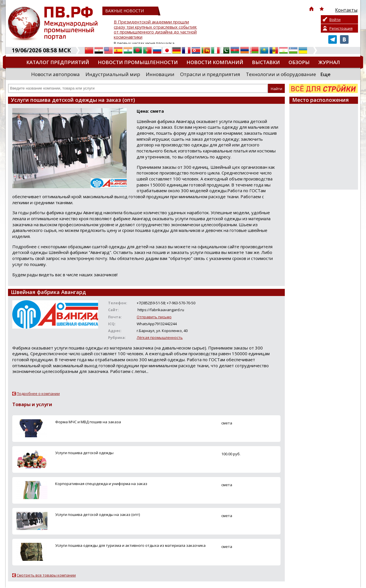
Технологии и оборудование (281, 74)
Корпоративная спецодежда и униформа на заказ (101, 484)
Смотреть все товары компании (46, 575)
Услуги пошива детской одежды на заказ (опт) (98, 514)
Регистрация (341, 28)
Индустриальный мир (113, 74)
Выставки (266, 62)
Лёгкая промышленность (160, 337)
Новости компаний (215, 62)
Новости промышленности (138, 62)
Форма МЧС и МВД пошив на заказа (88, 422)
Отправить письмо (154, 317)
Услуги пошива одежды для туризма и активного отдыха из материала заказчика (130, 545)
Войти (335, 19)
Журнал (329, 62)
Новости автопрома (55, 74)
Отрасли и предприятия (210, 74)
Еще (325, 74)
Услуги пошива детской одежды (84, 453)
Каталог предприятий (58, 62)
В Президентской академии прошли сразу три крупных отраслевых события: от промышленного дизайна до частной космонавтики (155, 30)
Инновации (160, 74)
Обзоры (299, 62)
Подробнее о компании (38, 394)
